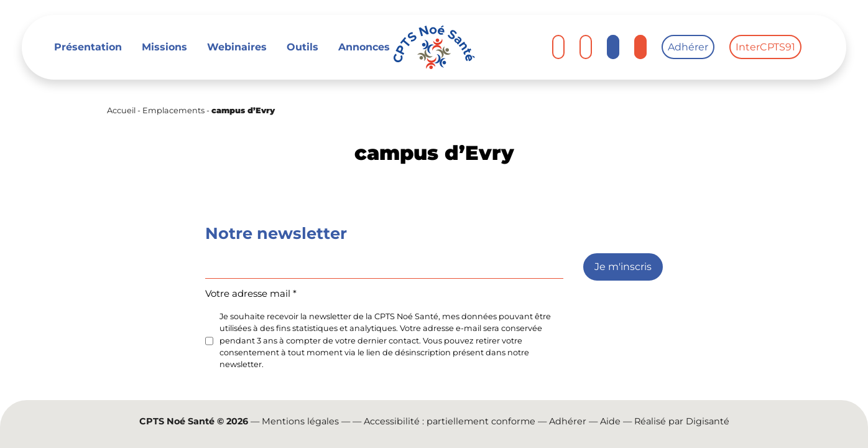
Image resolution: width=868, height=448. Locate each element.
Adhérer (688, 47)
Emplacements (173, 110)
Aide (610, 421)
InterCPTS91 (765, 47)
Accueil (121, 110)
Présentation (88, 47)
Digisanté (708, 421)
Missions (164, 47)
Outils (302, 47)
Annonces (364, 47)
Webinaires (237, 47)
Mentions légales (300, 421)
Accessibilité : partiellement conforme (450, 421)
